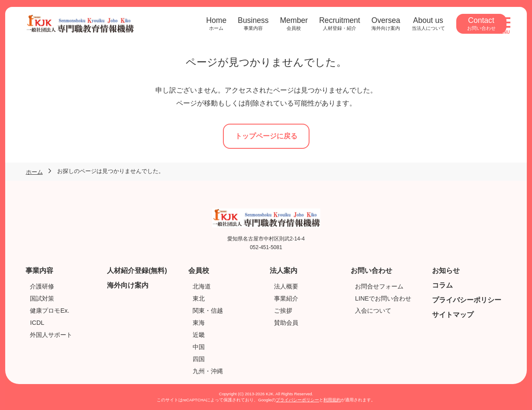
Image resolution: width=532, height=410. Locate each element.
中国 (199, 347)
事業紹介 (286, 298)
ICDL (37, 323)
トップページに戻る (266, 136)
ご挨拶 (283, 311)
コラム (442, 285)
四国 (199, 359)
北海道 (202, 286)
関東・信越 (208, 311)
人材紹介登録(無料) (137, 271)
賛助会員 (286, 323)
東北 (199, 298)
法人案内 (284, 271)
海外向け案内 (128, 285)
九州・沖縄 (208, 371)
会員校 (199, 271)
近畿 (199, 335)
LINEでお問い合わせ (383, 298)
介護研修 (42, 286)
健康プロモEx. (50, 311)
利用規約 (332, 400)
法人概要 (286, 286)
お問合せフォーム (379, 286)
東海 (199, 323)
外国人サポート (51, 335)
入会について (373, 311)
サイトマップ (453, 315)
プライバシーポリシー (467, 300)
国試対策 (42, 298)
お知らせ (446, 271)
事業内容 (39, 271)
